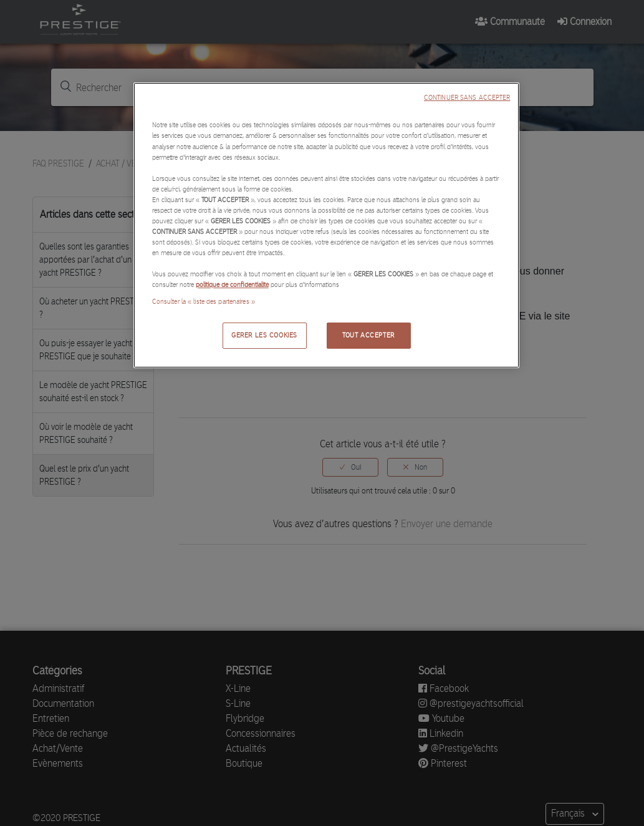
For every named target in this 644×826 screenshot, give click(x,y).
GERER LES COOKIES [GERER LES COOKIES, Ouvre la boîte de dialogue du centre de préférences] (264, 335)
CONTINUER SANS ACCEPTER (467, 98)
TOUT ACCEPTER (368, 335)
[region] (327, 225)
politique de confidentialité (232, 284)
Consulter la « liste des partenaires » (204, 301)
